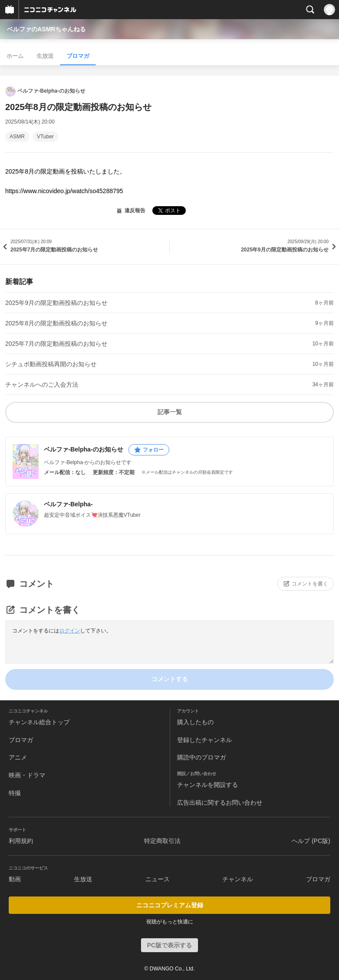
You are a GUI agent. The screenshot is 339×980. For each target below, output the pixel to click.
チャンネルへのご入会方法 (42, 385)
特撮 (15, 793)
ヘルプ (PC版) (311, 841)
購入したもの (195, 722)
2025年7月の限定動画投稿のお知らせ (56, 344)
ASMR (17, 137)
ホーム (15, 56)
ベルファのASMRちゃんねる (46, 29)
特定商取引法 (162, 841)
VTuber (45, 137)
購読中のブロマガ (201, 757)
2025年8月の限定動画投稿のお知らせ (56, 323)
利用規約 (21, 841)
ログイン (70, 631)
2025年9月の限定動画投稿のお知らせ (56, 303)
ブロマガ (78, 56)
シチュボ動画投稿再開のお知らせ (51, 364)
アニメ (18, 757)
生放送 (45, 56)
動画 (15, 879)
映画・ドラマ (27, 775)
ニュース (158, 879)
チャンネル (238, 879)
